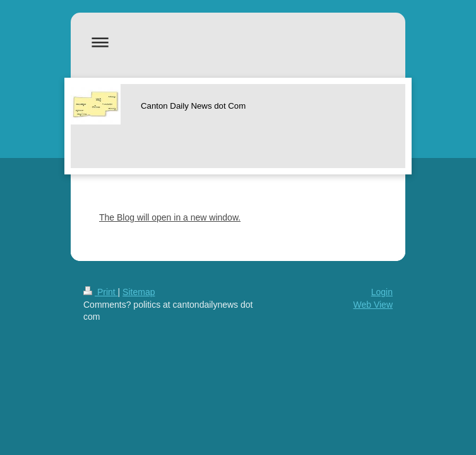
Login (382, 292)
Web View (373, 305)
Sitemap (139, 292)
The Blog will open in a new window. (170, 217)
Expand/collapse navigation (238, 42)
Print (101, 292)
